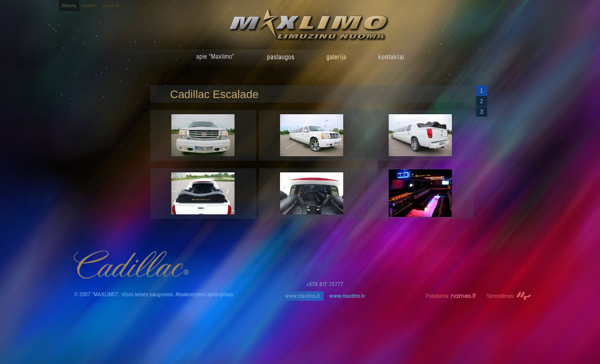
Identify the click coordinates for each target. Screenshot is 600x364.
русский (111, 6)
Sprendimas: (509, 296)
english (90, 6)
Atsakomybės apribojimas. (205, 294)
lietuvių (69, 6)
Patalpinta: (451, 296)
